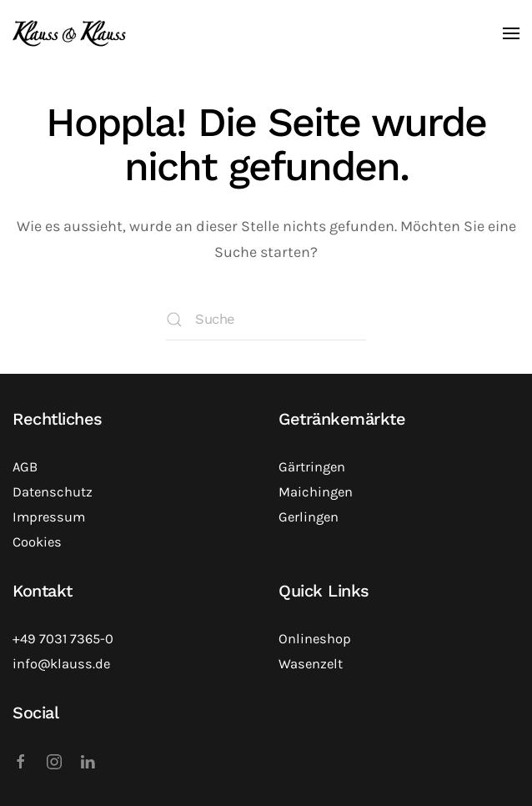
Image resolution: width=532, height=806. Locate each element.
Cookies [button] (37, 542)
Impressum (49, 517)
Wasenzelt (311, 664)
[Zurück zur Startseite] (69, 33)
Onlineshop (315, 639)
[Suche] (266, 320)
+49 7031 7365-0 (63, 639)
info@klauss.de (61, 664)
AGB (25, 467)
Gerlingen (309, 517)
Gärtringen (312, 467)
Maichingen (316, 492)
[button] (511, 33)
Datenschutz (53, 492)
